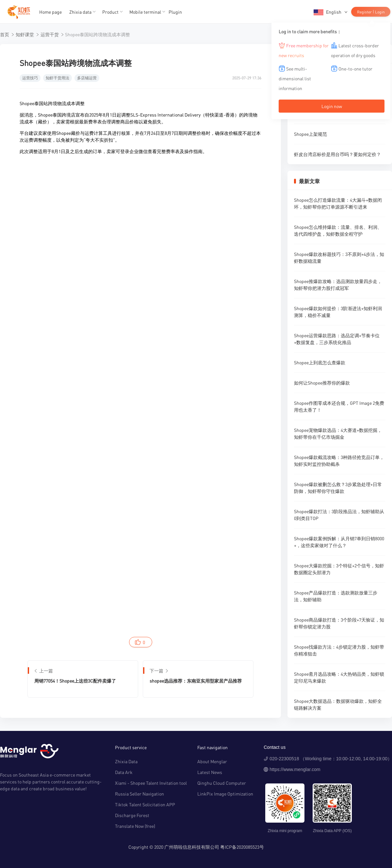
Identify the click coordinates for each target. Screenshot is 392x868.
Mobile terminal (145, 12)
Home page (50, 12)
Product (110, 12)
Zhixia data (80, 12)
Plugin (175, 12)
